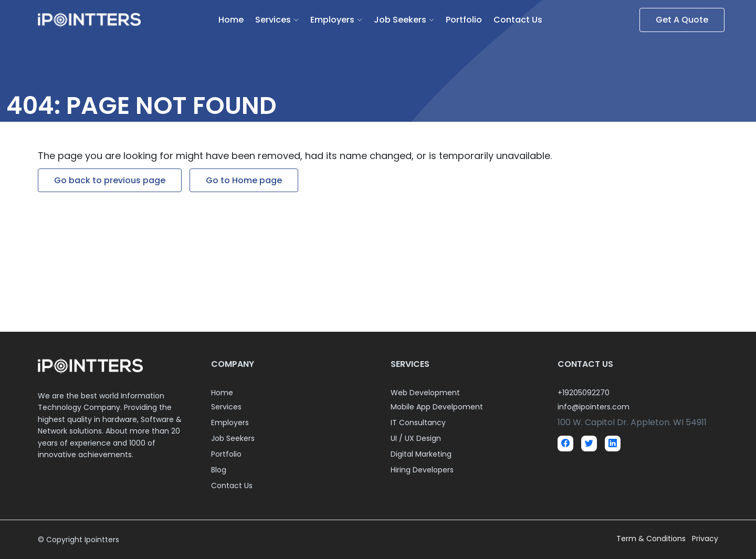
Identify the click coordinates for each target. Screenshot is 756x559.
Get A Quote (682, 20)
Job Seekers (400, 20)
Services (273, 20)
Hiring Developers (422, 470)
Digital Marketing (421, 454)
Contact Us (518, 20)
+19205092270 (584, 393)
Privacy (705, 539)
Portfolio (464, 20)
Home (231, 20)
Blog (219, 470)
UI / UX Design (416, 438)
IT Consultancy (418, 423)
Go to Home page (244, 180)
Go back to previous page (110, 180)
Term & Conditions (652, 539)
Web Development (425, 393)
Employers (332, 20)
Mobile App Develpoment (437, 407)
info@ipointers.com (594, 407)
